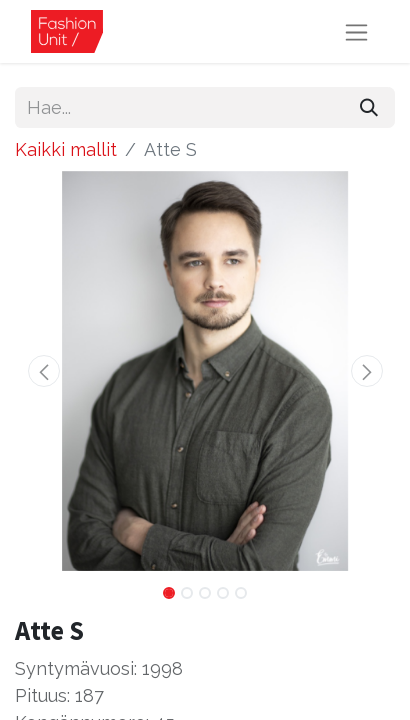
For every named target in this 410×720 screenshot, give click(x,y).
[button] (43, 371)
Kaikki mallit (66, 149)
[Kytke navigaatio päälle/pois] (356, 31)
